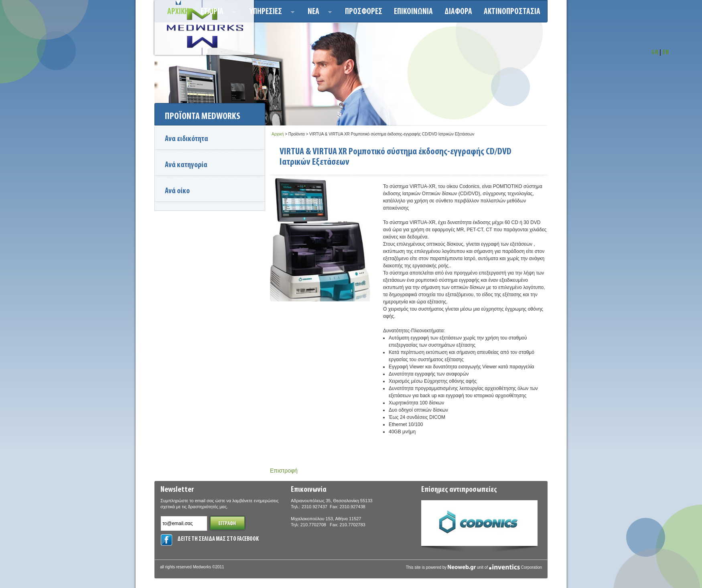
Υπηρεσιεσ (270, 13)
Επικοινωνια (413, 12)
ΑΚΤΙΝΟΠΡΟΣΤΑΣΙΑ (512, 12)
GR (655, 53)
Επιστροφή (284, 471)
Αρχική (278, 134)
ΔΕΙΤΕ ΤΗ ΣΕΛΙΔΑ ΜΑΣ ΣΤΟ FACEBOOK (218, 539)
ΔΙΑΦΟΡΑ (458, 12)
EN (666, 53)
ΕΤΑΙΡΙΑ (216, 13)
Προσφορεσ (364, 12)
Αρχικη (178, 12)
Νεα (318, 13)
